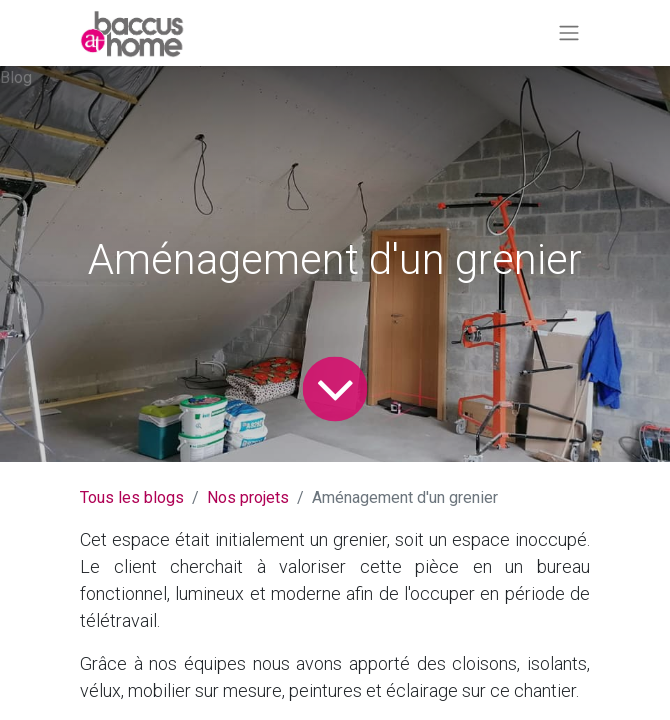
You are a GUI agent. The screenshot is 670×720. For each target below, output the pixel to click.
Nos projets (248, 497)
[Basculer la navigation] (569, 33)
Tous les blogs (132, 497)
